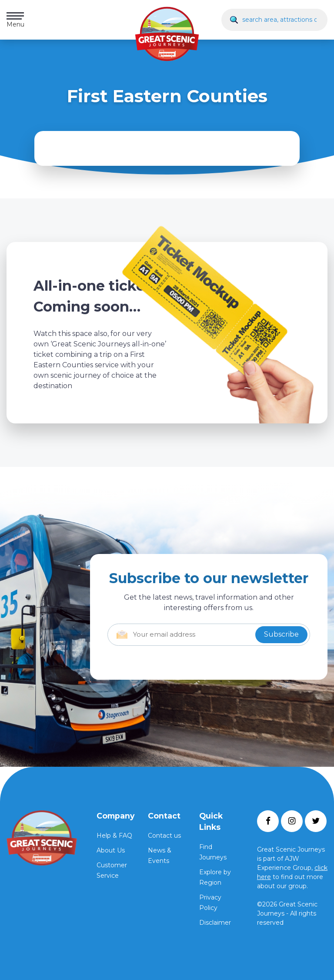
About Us (111, 850)
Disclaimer (215, 923)
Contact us (164, 836)
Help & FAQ (114, 836)
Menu (15, 20)
